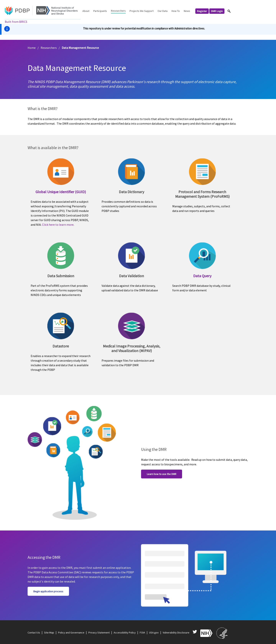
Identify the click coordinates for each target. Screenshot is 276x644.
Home (32, 48)
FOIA (142, 633)
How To (176, 11)
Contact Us (34, 633)
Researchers (49, 48)
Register (202, 11)
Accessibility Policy (125, 633)
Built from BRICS (16, 22)
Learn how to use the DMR (162, 474)
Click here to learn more (58, 225)
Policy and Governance (71, 633)
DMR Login (217, 11)
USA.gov (154, 633)
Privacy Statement (99, 633)
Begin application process (48, 591)
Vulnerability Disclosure (176, 633)
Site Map (49, 633)
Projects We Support (142, 11)
